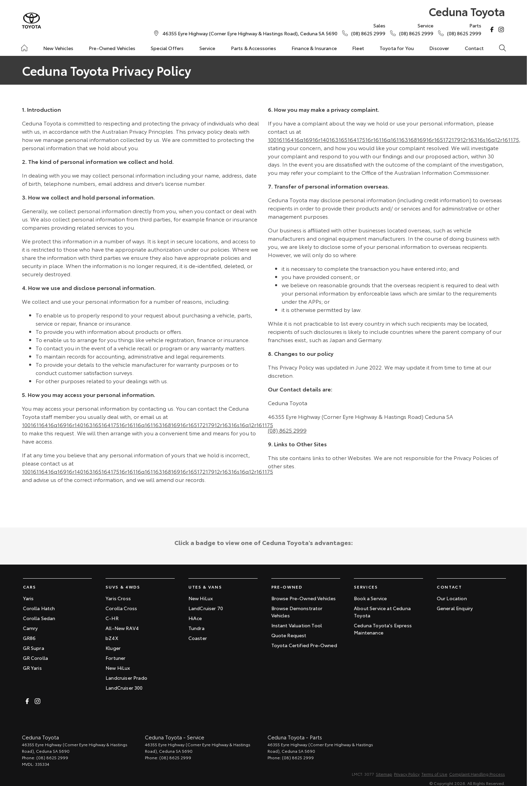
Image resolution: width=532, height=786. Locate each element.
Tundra (196, 628)
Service (207, 48)
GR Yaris (32, 668)
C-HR (112, 618)
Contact (474, 48)
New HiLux (118, 668)
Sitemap (384, 774)
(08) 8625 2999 (287, 430)
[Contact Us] (250, 33)
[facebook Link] (492, 29)
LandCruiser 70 (206, 608)
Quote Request (289, 635)
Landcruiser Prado (126, 678)
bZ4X (112, 638)
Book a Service (370, 598)
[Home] (24, 48)
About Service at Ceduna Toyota (382, 612)
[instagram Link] (501, 29)
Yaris (28, 598)
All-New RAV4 (122, 628)
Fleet (358, 48)
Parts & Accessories (253, 48)
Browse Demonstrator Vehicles (297, 612)
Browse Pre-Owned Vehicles (304, 598)
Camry (30, 628)
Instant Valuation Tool (297, 625)
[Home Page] (32, 21)
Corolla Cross (121, 608)
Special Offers (167, 48)
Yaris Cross (118, 598)
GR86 (29, 638)
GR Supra (34, 648)
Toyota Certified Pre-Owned (304, 645)
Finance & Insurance (314, 48)
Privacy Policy (407, 774)
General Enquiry (455, 608)
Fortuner (115, 658)
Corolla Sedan (39, 618)
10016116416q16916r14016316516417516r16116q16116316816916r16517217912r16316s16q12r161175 (147, 425)
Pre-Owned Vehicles (112, 48)
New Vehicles (58, 48)
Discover (439, 48)
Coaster (198, 638)
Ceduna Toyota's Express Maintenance (383, 629)
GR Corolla (36, 658)
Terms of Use (434, 774)
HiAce (195, 618)
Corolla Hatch (39, 608)
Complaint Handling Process (477, 774)
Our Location (452, 598)
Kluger (113, 648)
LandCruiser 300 (124, 688)
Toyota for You (397, 48)
